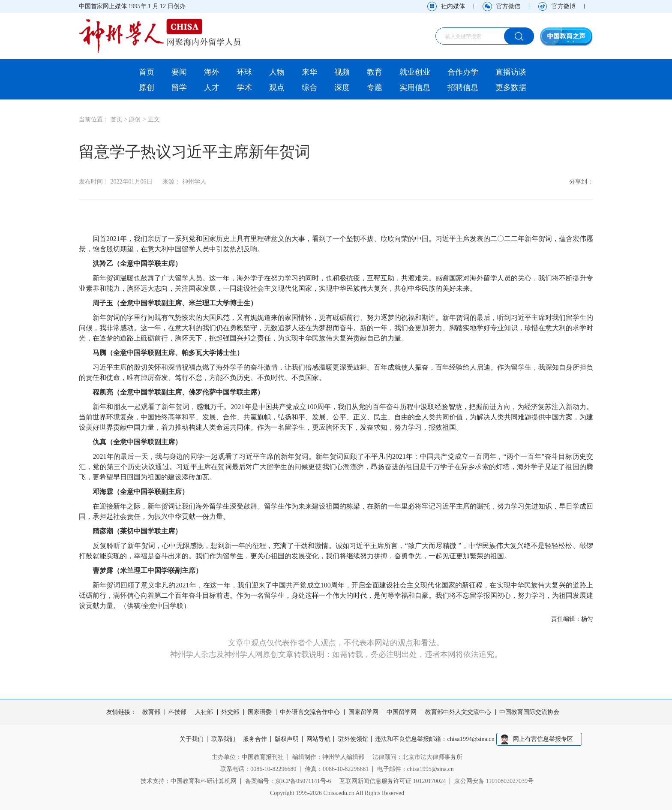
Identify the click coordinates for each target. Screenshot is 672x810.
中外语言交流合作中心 (310, 712)
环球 (244, 72)
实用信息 (415, 87)
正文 (154, 119)
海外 (212, 72)
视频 (342, 72)
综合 (309, 87)
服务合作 (255, 739)
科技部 (177, 712)
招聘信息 (463, 87)
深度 (342, 87)
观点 (277, 87)
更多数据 (511, 87)
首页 (147, 72)
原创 (147, 87)
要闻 (179, 72)
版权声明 (287, 739)
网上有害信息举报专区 (545, 739)
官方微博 (564, 6)
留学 (179, 87)
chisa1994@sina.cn (473, 739)
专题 (375, 87)
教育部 (151, 712)
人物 (277, 72)
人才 (212, 87)
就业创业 (415, 72)
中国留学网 (402, 712)
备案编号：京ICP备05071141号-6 (288, 781)
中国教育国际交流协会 (529, 712)
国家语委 (260, 712)
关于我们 (190, 739)
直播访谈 (511, 72)
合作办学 (463, 72)
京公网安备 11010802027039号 (494, 781)
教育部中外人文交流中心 (458, 712)
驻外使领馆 (354, 739)
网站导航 (319, 739)
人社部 (204, 712)
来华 (309, 72)
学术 (244, 87)
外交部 (230, 712)
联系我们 (222, 739)
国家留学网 (363, 712)
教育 (375, 72)
